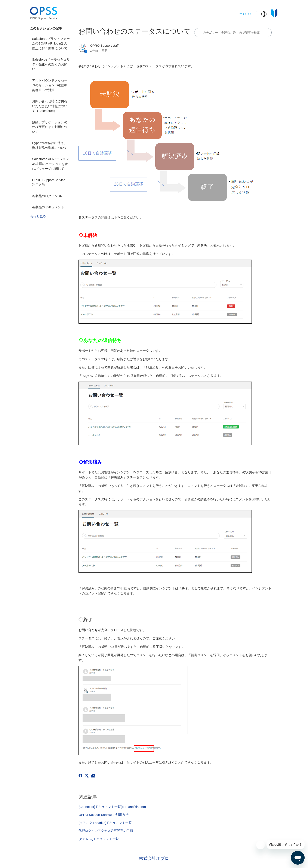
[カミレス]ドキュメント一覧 (99, 839)
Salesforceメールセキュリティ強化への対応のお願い (51, 64)
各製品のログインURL (48, 196)
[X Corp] (87, 776)
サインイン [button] (246, 14)
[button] (264, 14)
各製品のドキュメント (48, 207)
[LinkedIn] (94, 776)
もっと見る (38, 216)
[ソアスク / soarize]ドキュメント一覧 (105, 823)
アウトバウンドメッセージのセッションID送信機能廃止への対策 (50, 85)
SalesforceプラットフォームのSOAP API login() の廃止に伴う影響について (51, 43)
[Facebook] (81, 776)
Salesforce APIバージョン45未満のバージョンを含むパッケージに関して (51, 164)
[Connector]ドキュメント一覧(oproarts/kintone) (112, 807)
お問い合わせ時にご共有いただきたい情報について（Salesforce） (50, 106)
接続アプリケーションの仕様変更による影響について (50, 127)
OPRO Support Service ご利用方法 (51, 182)
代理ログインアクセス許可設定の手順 (106, 831)
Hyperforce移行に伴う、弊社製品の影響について (50, 145)
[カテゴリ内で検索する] (233, 33)
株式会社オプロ (154, 858)
